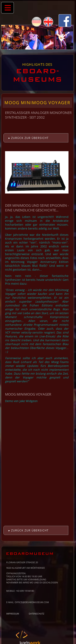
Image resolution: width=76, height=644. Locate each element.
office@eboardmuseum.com (32, 602)
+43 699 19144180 (25, 591)
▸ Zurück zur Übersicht (29, 138)
